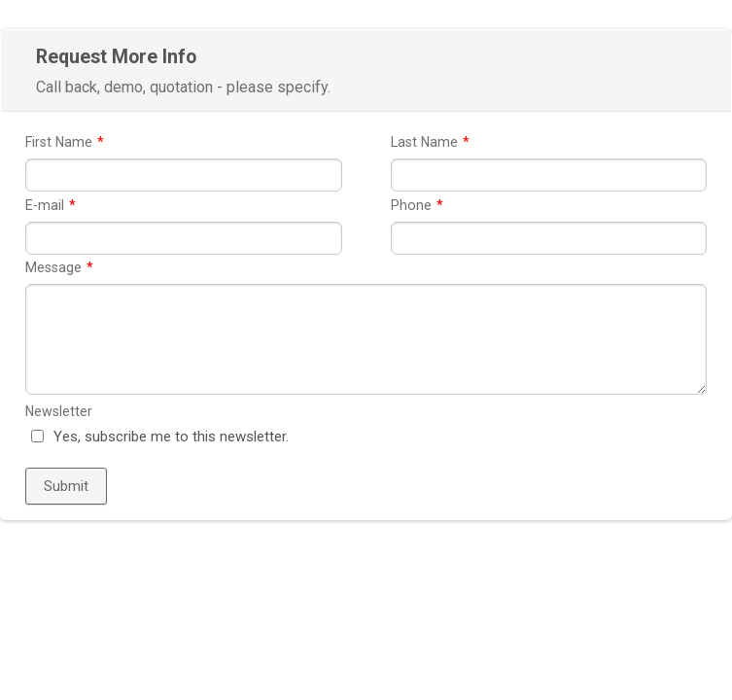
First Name (65, 142)
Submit (66, 486)
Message (59, 267)
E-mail (51, 205)
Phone (417, 205)
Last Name (430, 142)
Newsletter (59, 411)
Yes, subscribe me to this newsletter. (171, 437)
